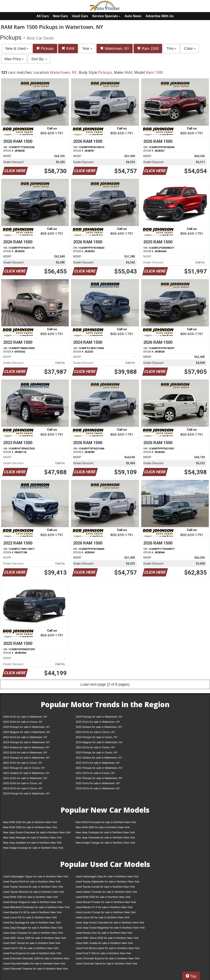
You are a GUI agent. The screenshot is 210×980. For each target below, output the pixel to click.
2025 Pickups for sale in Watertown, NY (26, 727)
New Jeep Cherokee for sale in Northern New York (105, 838)
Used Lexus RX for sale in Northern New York (30, 917)
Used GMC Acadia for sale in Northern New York (104, 943)
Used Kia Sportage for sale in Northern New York (32, 923)
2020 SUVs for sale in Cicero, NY (23, 783)
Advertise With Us (160, 16)
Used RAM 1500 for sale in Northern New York (30, 897)
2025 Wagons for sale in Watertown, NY (27, 732)
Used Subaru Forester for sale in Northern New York (106, 892)
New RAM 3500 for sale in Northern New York (103, 827)
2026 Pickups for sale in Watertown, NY (99, 717)
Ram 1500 (148, 48)
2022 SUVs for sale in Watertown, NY (98, 763)
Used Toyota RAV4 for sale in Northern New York (32, 882)
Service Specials (106, 16)
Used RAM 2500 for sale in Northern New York (103, 897)
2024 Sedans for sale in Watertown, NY (26, 747)
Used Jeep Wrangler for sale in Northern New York (33, 928)
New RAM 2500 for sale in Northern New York (30, 827)
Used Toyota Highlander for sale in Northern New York (107, 882)
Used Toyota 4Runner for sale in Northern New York (34, 892)
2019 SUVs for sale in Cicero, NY (23, 788)
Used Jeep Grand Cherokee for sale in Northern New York (110, 923)
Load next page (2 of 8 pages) (105, 684)
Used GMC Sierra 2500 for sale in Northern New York (107, 938)
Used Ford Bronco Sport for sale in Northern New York (108, 948)
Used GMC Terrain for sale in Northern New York (32, 943)
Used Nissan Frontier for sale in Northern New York (106, 902)
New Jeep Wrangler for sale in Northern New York (32, 838)
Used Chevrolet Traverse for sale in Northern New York (35, 969)
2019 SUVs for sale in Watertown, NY (98, 788)
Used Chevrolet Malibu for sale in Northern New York (34, 964)
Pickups (45, 48)
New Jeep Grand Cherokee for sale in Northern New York (37, 832)
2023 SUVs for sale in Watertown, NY (25, 753)
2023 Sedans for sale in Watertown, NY (99, 758)
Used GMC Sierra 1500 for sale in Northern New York (35, 938)
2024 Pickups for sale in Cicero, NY (97, 737)
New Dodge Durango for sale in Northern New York (33, 848)
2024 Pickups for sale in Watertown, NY (26, 742)
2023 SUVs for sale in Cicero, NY (95, 747)
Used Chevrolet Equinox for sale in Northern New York (108, 958)
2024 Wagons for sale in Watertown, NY (99, 742)
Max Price (14, 59)
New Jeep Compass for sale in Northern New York (105, 832)
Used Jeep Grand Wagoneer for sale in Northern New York (110, 928)
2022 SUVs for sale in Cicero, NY (23, 763)
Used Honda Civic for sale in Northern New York (104, 933)
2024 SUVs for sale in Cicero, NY (95, 732)
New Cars (60, 16)
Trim (171, 49)
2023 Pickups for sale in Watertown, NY (26, 758)
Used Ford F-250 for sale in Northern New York (103, 953)
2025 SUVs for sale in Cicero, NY (23, 722)
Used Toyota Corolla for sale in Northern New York (105, 887)
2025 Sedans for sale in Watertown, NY (99, 727)
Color (190, 49)
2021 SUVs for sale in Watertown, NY (25, 778)
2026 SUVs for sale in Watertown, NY (25, 717)
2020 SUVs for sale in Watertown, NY (98, 783)
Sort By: (39, 59)
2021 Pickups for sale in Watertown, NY (99, 778)
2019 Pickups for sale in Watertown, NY (26, 793)
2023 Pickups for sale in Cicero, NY (97, 753)
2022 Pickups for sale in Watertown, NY (99, 768)
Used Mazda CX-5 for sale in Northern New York (104, 907)
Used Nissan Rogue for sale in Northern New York (33, 902)
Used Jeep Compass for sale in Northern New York (33, 933)
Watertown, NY (115, 48)
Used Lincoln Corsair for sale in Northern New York (106, 912)
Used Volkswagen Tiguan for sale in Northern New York (36, 876)
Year (87, 49)
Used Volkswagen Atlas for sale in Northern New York (107, 876)
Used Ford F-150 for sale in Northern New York (31, 948)
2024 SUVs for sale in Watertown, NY (25, 737)
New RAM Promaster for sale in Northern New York (106, 822)
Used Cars (80, 16)
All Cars (43, 16)
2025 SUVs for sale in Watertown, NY (98, 722)
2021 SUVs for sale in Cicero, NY (95, 773)
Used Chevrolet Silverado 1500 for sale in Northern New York (36, 959)
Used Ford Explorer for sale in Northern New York (32, 953)
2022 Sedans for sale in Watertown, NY (26, 773)
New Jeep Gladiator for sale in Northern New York (32, 843)
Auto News (133, 16)
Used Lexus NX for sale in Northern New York (103, 917)
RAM (68, 48)
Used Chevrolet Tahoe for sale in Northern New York (106, 964)
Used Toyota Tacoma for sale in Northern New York (33, 887)
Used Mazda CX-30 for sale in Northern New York (32, 912)
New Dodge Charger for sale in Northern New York (105, 843)
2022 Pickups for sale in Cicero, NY (24, 768)
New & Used (17, 49)
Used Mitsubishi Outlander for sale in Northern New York (36, 907)
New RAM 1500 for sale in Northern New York (30, 822)
